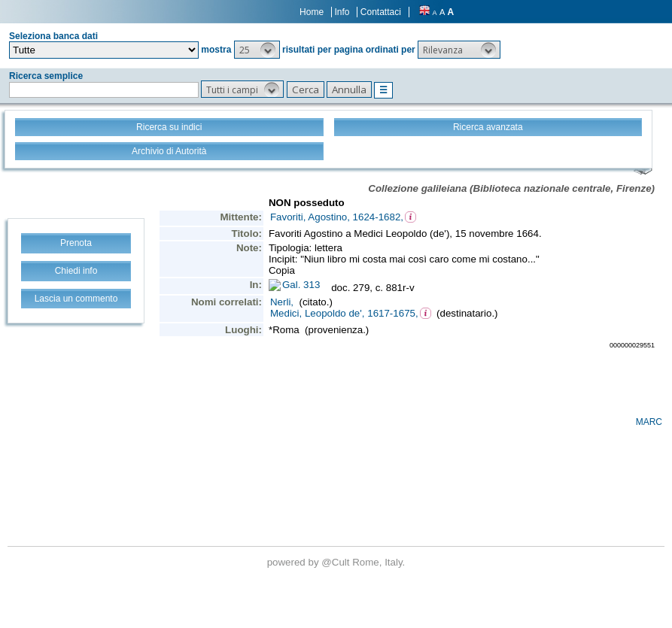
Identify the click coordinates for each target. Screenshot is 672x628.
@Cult (337, 562)
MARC (649, 422)
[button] (257, 50)
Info (342, 12)
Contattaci (381, 12)
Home (312, 12)
